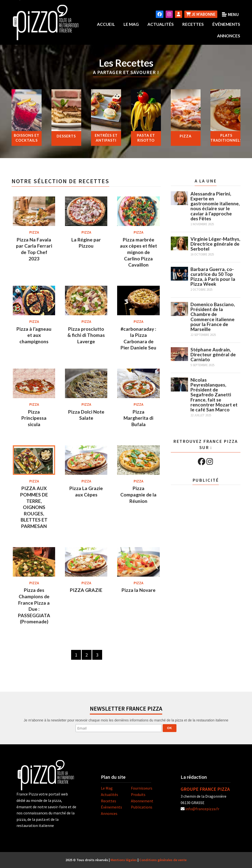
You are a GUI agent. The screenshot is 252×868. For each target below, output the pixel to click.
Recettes (193, 24)
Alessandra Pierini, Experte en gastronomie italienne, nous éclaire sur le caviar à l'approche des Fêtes (215, 206)
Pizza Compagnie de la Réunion (138, 494)
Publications (142, 807)
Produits (138, 794)
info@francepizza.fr (202, 809)
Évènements (111, 807)
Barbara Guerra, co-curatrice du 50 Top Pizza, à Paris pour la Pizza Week (213, 277)
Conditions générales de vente (163, 860)
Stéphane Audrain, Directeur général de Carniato (213, 354)
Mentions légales (124, 860)
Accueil (106, 24)
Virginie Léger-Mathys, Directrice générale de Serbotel (215, 244)
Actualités (161, 24)
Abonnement (142, 801)
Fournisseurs (142, 788)
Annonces (229, 36)
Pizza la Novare (139, 590)
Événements (226, 24)
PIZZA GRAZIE (86, 590)
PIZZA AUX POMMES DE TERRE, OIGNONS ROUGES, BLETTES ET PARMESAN (34, 507)
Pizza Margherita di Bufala (138, 418)
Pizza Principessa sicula (34, 418)
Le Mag (131, 24)
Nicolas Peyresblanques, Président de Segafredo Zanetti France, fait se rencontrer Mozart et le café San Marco (214, 395)
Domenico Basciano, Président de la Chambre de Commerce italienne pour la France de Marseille (213, 317)
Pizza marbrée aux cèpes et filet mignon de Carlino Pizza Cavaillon (138, 252)
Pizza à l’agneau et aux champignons (34, 335)
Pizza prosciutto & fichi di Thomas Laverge (86, 335)
